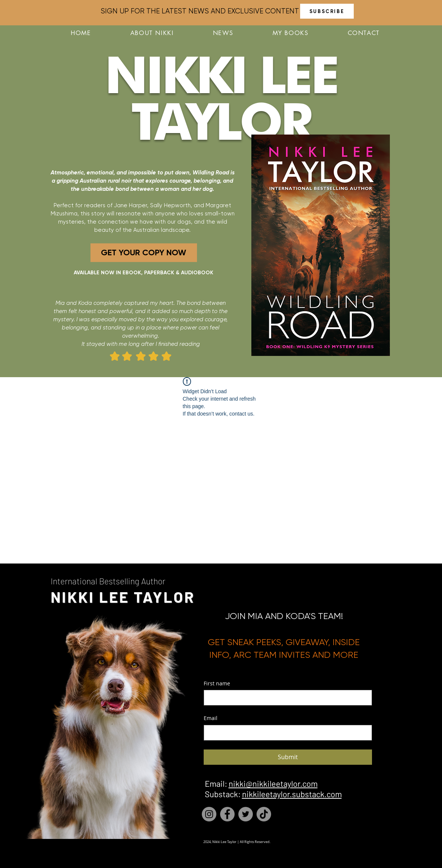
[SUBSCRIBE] (327, 11)
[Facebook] (227, 814)
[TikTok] (264, 814)
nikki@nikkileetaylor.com (273, 783)
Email (211, 718)
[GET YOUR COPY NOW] (144, 253)
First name (217, 683)
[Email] (286, 733)
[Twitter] (246, 814)
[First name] (286, 698)
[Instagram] (209, 814)
